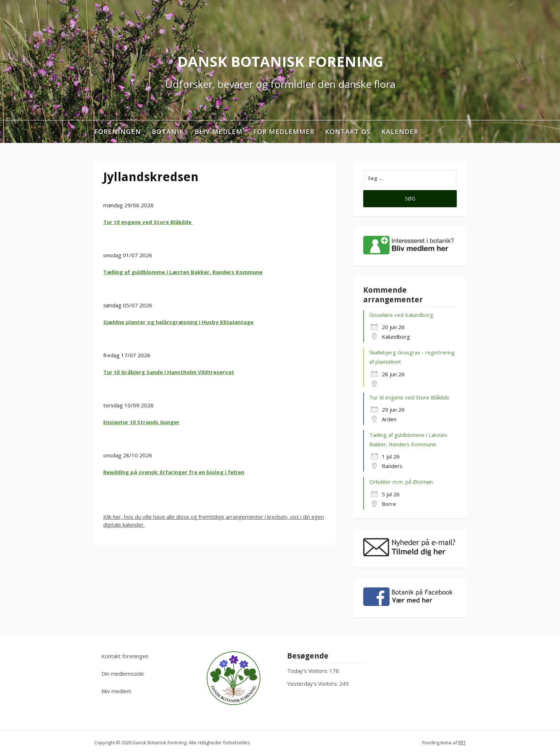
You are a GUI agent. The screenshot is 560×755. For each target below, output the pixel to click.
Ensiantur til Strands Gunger (141, 422)
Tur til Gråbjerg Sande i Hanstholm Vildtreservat (169, 372)
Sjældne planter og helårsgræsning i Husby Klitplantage (178, 322)
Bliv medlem (219, 131)
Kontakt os (348, 131)
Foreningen (118, 131)
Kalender (400, 131)
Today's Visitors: (308, 671)
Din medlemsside (123, 674)
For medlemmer (284, 131)
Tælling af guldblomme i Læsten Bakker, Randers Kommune (183, 272)
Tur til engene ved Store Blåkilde (148, 222)
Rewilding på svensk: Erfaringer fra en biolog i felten (174, 472)
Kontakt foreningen (125, 656)
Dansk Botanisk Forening (280, 61)
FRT (462, 742)
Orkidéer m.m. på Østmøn (401, 482)
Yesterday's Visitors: (313, 684)
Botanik (168, 131)
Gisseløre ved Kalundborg (401, 315)
